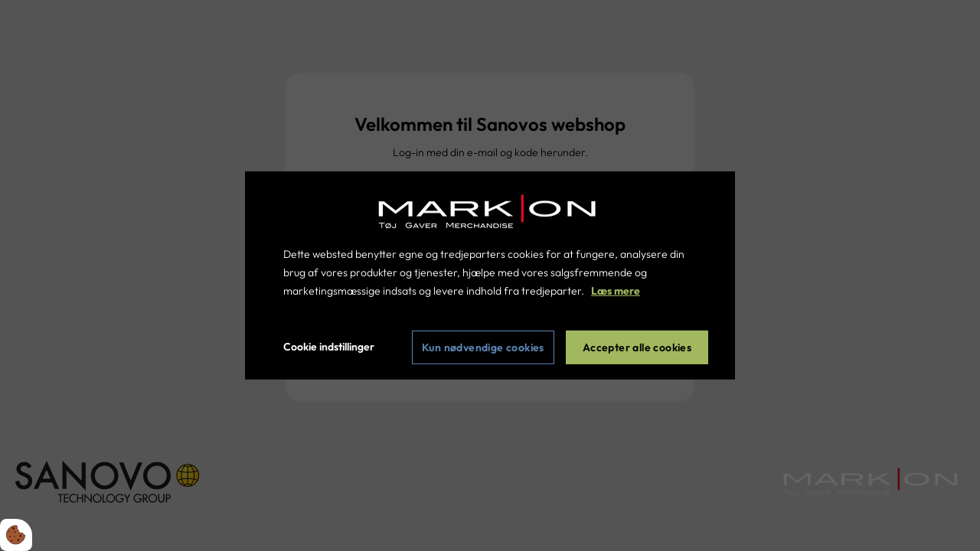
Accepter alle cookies (637, 347)
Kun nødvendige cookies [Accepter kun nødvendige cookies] (483, 347)
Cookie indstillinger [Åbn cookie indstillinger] (329, 347)
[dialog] (490, 275)
